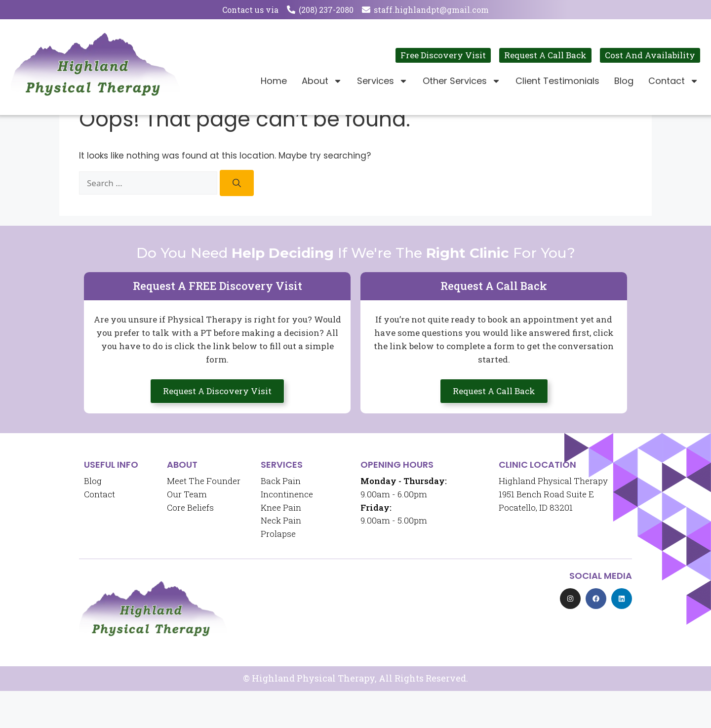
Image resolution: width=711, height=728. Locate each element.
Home (274, 81)
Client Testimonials (557, 81)
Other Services (462, 81)
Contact (673, 81)
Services (382, 81)
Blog (624, 81)
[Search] (237, 220)
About (322, 81)
